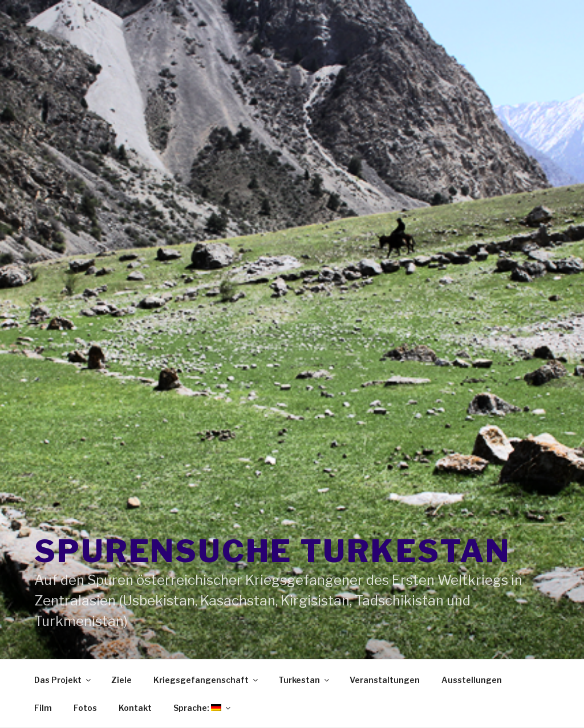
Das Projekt (63, 680)
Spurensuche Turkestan (272, 551)
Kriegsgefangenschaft (206, 680)
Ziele (121, 680)
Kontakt (135, 708)
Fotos (85, 708)
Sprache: (203, 708)
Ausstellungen (472, 680)
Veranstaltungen (385, 680)
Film (43, 708)
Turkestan (305, 680)
